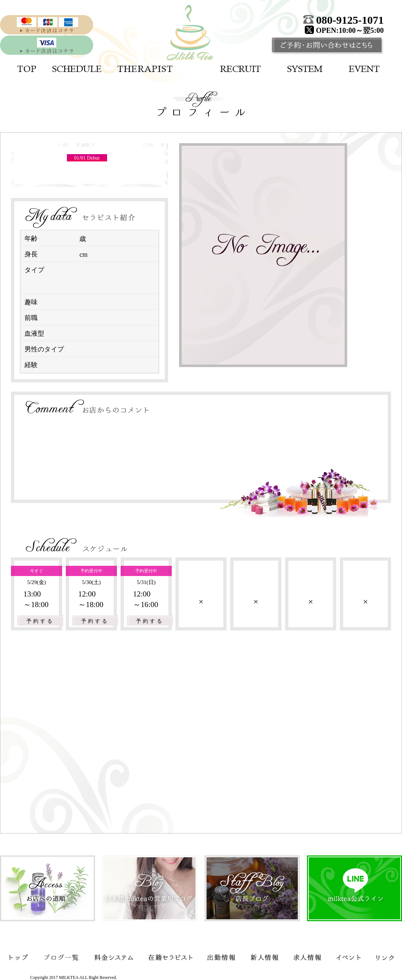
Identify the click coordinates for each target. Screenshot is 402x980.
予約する (40, 621)
